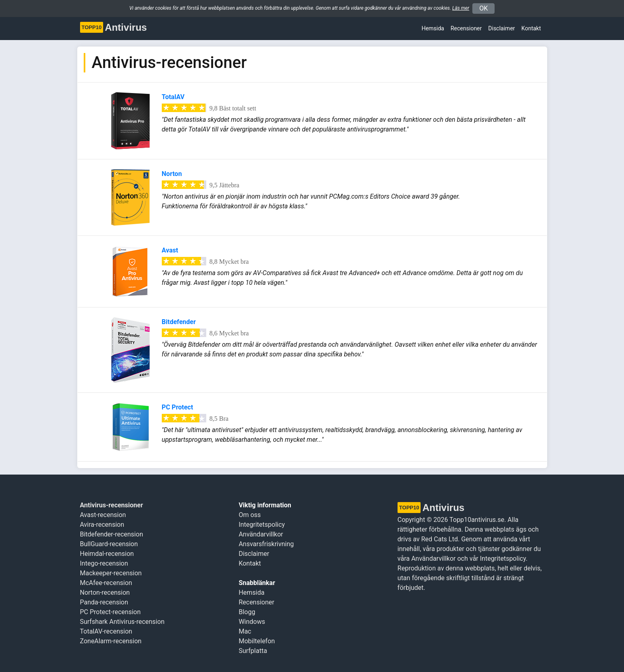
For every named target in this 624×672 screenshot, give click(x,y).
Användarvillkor (261, 534)
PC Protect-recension (110, 612)
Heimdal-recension (107, 554)
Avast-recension (103, 515)
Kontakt (531, 28)
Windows (252, 622)
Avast (170, 250)
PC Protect (178, 407)
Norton (172, 174)
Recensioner (466, 28)
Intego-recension (104, 563)
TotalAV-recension (106, 631)
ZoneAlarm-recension (111, 641)
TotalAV (173, 97)
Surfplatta (253, 651)
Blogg (247, 612)
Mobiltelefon (257, 641)
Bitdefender (179, 322)
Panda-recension (104, 602)
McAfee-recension (106, 583)
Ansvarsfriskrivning (266, 544)
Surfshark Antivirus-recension (122, 622)
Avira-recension (102, 525)
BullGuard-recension (109, 544)
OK (483, 8)
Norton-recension (105, 593)
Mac (245, 631)
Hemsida (433, 28)
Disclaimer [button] (501, 28)
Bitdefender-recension (112, 534)
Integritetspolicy (262, 525)
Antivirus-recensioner (112, 505)
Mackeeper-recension (111, 573)
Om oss (250, 515)
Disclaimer (254, 554)
